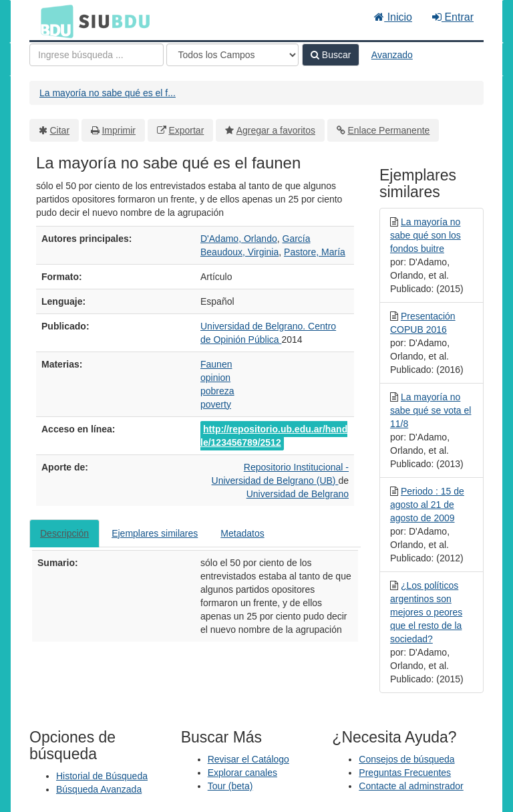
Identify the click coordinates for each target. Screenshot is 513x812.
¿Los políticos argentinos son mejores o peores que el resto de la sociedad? (426, 612)
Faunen (216, 364)
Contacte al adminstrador (411, 786)
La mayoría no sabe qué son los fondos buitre (425, 235)
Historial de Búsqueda (102, 776)
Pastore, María (315, 252)
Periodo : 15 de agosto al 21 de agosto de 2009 (427, 505)
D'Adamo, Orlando (239, 239)
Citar (60, 130)
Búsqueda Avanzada (99, 789)
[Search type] (232, 55)
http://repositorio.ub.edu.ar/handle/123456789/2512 (274, 436)
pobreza (217, 391)
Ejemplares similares (155, 533)
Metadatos (242, 533)
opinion (215, 378)
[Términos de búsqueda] (97, 55)
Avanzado (392, 55)
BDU (53, 21)
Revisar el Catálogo (248, 759)
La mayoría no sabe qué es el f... (108, 93)
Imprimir (119, 130)
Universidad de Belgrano (298, 494)
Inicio (393, 17)
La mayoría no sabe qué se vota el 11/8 (431, 410)
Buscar (331, 55)
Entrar (453, 17)
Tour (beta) (230, 786)
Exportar (186, 130)
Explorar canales (242, 773)
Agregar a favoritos (276, 130)
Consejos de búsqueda (406, 759)
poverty (216, 404)
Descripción (64, 533)
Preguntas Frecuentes (405, 773)
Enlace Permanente (388, 130)
